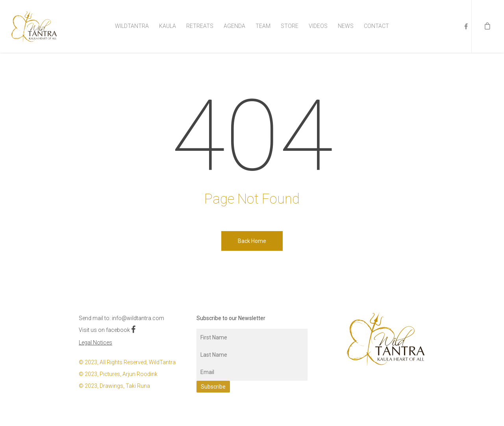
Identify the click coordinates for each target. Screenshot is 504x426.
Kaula (168, 26)
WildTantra (132, 26)
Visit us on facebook (107, 330)
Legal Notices (95, 343)
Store (290, 26)
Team (263, 26)
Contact (376, 26)
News (346, 26)
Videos (318, 26)
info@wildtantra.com (138, 318)
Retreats (200, 26)
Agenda (234, 26)
